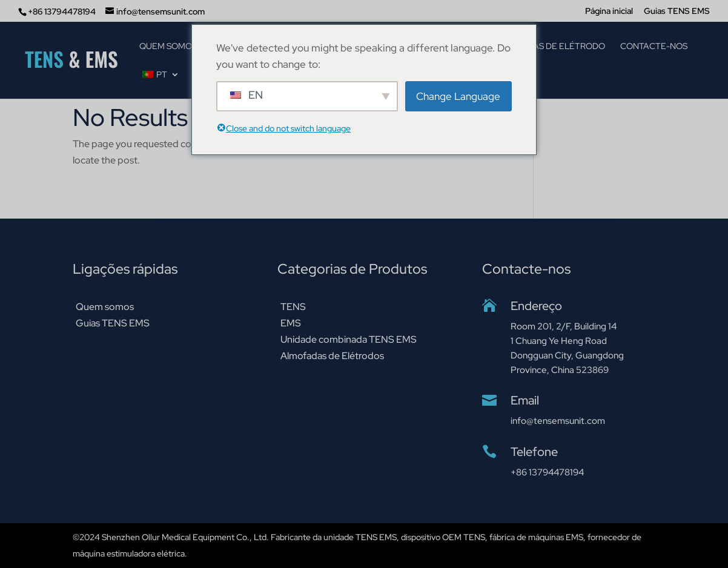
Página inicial (609, 12)
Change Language (458, 96)
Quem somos (168, 47)
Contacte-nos (654, 47)
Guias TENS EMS (677, 12)
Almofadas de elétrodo (548, 47)
